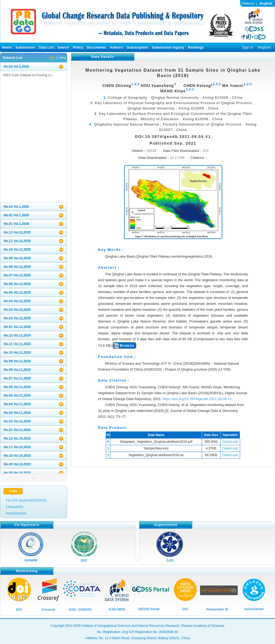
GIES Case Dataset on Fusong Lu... (29, 75)
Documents (96, 47)
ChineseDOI (14, 507)
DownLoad (230, 442)
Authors (116, 47)
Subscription (137, 47)
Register (265, 47)
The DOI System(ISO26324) (26, 500)
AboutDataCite (16, 513)
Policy (78, 47)
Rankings (196, 47)
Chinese (248, 3)
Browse (127, 345)
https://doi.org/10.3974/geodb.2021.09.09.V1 (197, 399)
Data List (46, 47)
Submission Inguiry (168, 47)
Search (63, 47)
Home (7, 47)
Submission (25, 47)
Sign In (247, 47)
